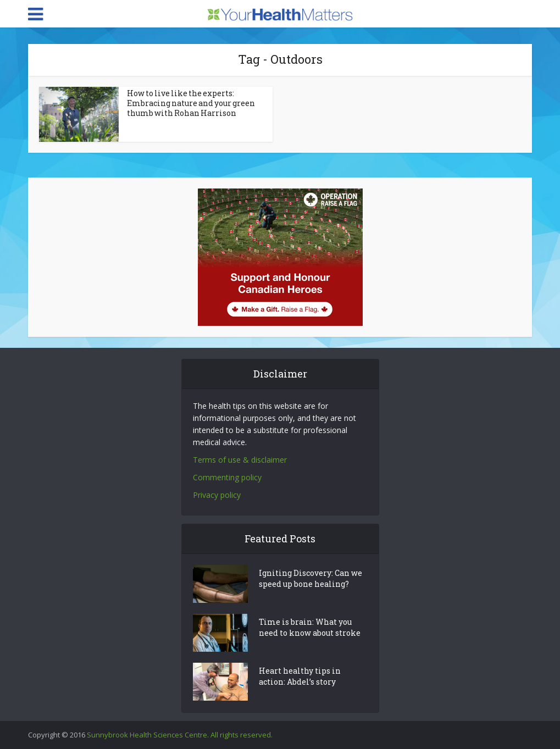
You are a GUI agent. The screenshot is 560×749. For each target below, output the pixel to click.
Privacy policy (217, 495)
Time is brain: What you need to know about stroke (310, 627)
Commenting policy (227, 477)
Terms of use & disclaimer (240, 460)
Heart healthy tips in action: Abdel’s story (300, 676)
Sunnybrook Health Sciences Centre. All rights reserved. (180, 735)
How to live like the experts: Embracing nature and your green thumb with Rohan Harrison (191, 103)
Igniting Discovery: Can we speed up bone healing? (311, 578)
